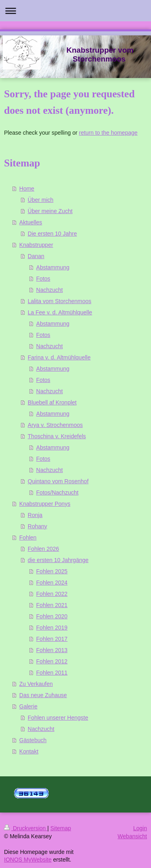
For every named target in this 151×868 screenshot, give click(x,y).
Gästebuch (33, 740)
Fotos (43, 279)
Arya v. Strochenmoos (55, 425)
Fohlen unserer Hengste (58, 718)
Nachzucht (50, 290)
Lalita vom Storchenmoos (60, 301)
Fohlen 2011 (52, 673)
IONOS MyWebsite (28, 860)
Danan (36, 256)
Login (140, 828)
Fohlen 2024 (52, 583)
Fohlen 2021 (52, 605)
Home (27, 189)
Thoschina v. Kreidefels (57, 436)
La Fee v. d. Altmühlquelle (60, 312)
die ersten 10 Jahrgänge (58, 560)
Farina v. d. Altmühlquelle (59, 357)
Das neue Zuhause (43, 695)
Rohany (37, 526)
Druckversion (26, 828)
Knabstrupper (36, 245)
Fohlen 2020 (52, 616)
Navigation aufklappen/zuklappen (75, 11)
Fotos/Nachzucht (57, 492)
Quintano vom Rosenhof (58, 481)
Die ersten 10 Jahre (52, 234)
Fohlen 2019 (52, 628)
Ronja (35, 515)
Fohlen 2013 (52, 650)
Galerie (28, 706)
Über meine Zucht (50, 211)
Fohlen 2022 (52, 594)
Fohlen (28, 538)
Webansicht (132, 836)
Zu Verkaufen (36, 684)
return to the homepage (108, 133)
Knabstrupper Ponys (45, 504)
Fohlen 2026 (43, 549)
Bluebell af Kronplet (52, 402)
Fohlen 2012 (52, 661)
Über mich (41, 200)
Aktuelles (31, 222)
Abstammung (53, 267)
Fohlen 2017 (52, 639)
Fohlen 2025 (52, 571)
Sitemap (61, 828)
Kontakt (29, 751)
